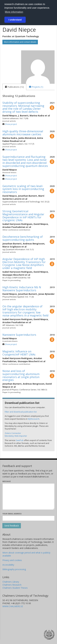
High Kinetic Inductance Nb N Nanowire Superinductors (22, 289)
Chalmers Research (12, 585)
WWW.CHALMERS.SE (13, 606)
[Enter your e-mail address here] (28, 518)
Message (7, 481)
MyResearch (34, 419)
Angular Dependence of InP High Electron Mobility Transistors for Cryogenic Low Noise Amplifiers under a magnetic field (24, 263)
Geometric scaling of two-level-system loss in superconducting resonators (23, 189)
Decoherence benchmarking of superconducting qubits (23, 238)
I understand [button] (15, 20)
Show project (11, 124)
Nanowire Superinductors (19, 335)
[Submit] (12, 526)
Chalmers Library (11, 582)
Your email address (12, 514)
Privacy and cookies (12, 560)
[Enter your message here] (28, 497)
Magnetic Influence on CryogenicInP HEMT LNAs (19, 353)
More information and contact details (20, 42)
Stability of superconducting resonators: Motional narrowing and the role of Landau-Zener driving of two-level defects (23, 107)
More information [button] (14, 12)
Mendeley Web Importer (16, 436)
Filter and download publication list (21, 412)
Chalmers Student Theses (15, 588)
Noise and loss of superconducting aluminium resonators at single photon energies (21, 375)
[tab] (14, 87)
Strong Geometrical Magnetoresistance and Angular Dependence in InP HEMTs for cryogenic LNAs (23, 216)
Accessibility (8, 565)
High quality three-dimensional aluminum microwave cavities (23, 133)
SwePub (20, 440)
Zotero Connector (13, 433)
